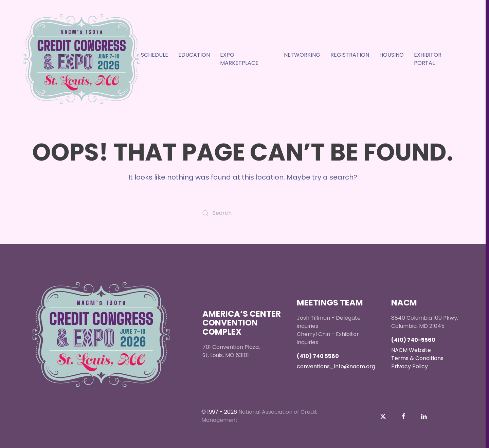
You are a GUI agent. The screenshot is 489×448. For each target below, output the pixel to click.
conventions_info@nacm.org (336, 366)
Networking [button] (302, 55)
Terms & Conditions (417, 358)
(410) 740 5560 (318, 356)
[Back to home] (81, 59)
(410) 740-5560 (413, 340)
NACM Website (411, 350)
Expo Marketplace (239, 59)
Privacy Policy (410, 366)
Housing (392, 55)
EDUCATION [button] (194, 55)
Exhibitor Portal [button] (428, 59)
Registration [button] (350, 55)
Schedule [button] (155, 55)
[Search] (243, 213)
